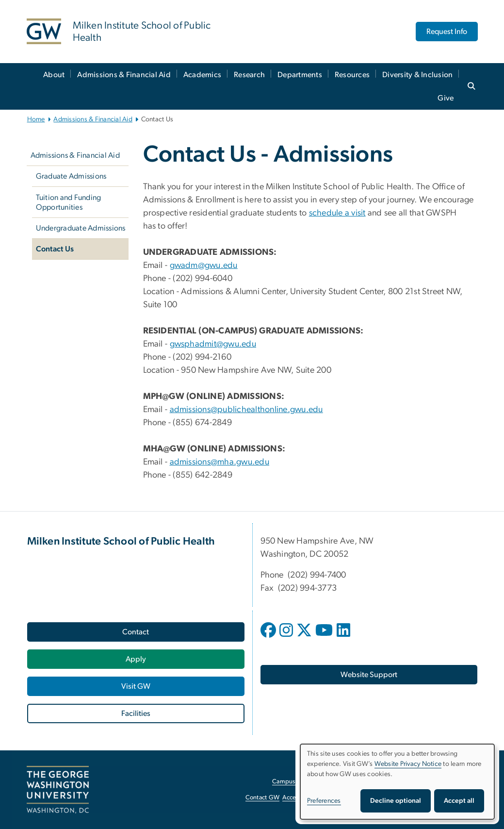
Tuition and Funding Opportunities (69, 202)
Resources (352, 75)
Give (446, 98)
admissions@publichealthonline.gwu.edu (246, 410)
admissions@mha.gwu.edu (220, 462)
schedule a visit (337, 213)
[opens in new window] (269, 637)
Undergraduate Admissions (81, 228)
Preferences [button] (324, 801)
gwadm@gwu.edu (204, 265)
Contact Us (55, 249)
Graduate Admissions (71, 176)
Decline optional (396, 801)
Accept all (459, 801)
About (54, 75)
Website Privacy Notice (408, 764)
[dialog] (397, 782)
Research (249, 75)
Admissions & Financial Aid (124, 75)
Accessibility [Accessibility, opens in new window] (299, 798)
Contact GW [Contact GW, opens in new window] (263, 798)
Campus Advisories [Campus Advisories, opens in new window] (299, 782)
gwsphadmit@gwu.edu (213, 344)
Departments (300, 75)
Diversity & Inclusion (417, 75)
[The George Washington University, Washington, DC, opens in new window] (58, 790)
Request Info (447, 32)
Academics (202, 75)
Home (36, 119)
